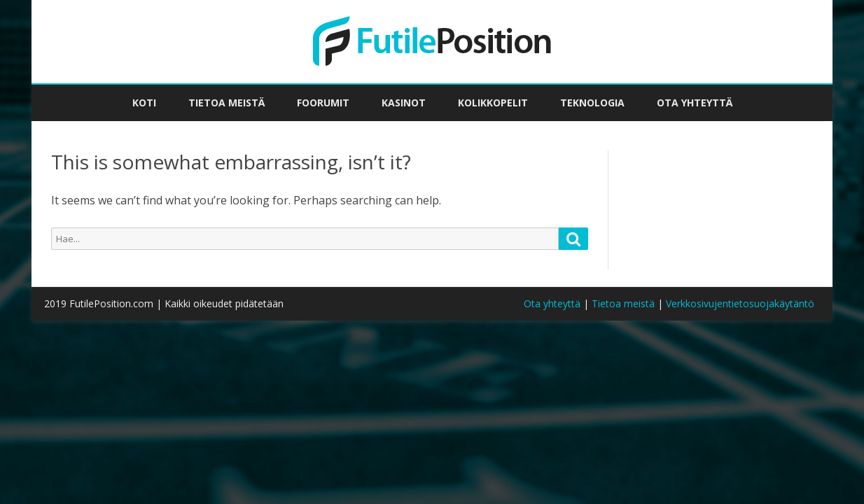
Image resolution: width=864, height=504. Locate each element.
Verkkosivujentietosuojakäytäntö (740, 303)
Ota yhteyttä (695, 103)
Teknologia (592, 103)
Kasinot (404, 103)
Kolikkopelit (493, 103)
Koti (144, 103)
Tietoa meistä (227, 103)
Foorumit (323, 103)
